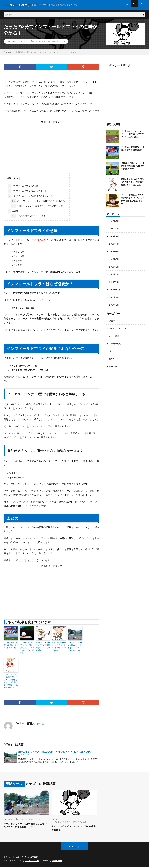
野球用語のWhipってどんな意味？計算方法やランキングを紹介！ (59, 646)
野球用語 (113, 365)
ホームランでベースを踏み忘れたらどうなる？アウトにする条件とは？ (75, 646)
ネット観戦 (114, 335)
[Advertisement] (52, 144)
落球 (63, 41)
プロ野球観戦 (115, 342)
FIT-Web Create (33, 861)
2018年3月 (114, 274)
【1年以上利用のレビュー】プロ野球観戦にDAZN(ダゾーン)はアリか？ (133, 166)
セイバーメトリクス (118, 327)
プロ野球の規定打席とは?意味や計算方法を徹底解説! (11, 646)
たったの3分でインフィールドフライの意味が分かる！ (74, 828)
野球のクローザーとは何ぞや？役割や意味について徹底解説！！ (43, 646)
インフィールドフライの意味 (23, 186)
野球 (39, 819)
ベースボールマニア (30, 858)
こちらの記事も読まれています (28, 216)
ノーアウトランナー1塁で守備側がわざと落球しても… (39, 201)
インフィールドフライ (42, 41)
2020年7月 (114, 221)
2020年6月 (114, 229)
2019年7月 (114, 236)
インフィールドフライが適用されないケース (30, 196)
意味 (59, 41)
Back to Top (74, 848)
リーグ (112, 350)
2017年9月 (114, 296)
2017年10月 (115, 289)
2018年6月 (114, 259)
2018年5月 (114, 266)
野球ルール (25, 41)
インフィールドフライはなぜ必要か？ (27, 191)
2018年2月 (114, 281)
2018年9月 (114, 244)
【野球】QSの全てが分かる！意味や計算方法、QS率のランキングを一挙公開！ (27, 648)
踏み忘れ (32, 819)
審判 (54, 41)
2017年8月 (114, 304)
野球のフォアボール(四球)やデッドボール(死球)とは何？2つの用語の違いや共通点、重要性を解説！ (11, 681)
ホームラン (23, 819)
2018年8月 (114, 251)
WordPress (59, 861)
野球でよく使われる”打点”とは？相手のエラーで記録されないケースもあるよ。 (133, 182)
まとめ (13, 211)
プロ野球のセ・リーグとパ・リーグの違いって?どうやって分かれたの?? (133, 134)
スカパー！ (114, 320)
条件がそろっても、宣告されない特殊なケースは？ (38, 206)
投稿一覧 (40, 724)
